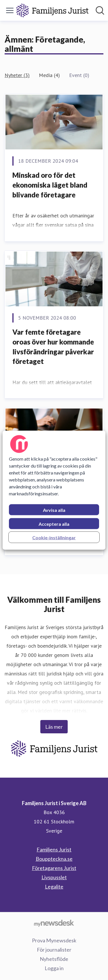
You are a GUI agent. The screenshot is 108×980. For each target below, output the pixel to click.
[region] (54, 490)
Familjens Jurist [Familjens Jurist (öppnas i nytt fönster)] (54, 849)
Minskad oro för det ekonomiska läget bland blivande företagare (50, 185)
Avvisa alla (54, 510)
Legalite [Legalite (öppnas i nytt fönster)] (54, 886)
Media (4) (49, 75)
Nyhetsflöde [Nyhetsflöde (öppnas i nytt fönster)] (54, 959)
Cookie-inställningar (54, 537)
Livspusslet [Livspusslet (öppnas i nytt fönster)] (54, 877)
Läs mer (54, 727)
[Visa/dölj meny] (10, 10)
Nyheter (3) (17, 75)
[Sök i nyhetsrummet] (100, 10)
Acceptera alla (54, 524)
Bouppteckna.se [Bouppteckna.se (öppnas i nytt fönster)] (54, 859)
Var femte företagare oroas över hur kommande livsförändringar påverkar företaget (53, 347)
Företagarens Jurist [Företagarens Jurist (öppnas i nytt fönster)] (54, 868)
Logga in (54, 968)
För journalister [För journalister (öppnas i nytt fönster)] (54, 950)
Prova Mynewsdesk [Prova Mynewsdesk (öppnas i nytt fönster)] (54, 940)
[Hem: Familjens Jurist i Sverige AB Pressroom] (52, 10)
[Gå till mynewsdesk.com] (54, 923)
